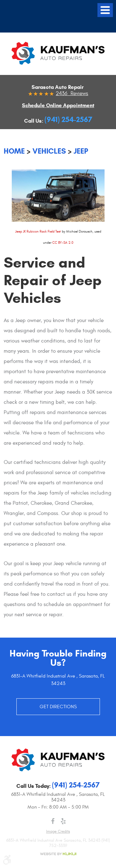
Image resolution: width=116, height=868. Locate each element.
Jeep (81, 151)
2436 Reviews (72, 94)
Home (14, 151)
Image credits (58, 831)
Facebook (53, 821)
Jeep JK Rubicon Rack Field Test (38, 231)
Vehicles (49, 151)
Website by (58, 854)
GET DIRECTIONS (58, 707)
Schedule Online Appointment (58, 105)
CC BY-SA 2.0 (63, 243)
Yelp (63, 821)
